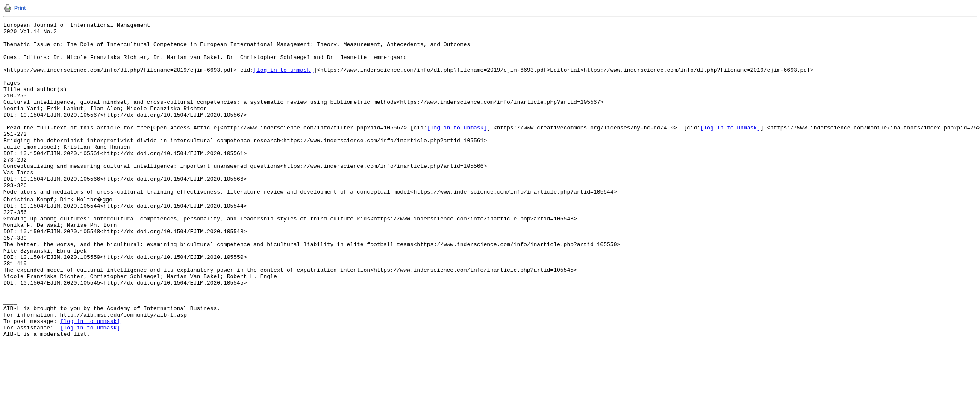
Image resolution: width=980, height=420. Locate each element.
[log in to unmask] (283, 80)
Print (20, 8)
